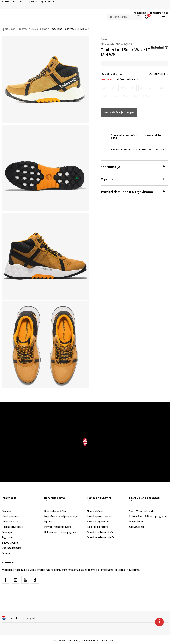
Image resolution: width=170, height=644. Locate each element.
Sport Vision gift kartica (143, 511)
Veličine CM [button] (133, 79)
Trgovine (7, 537)
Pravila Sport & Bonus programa (148, 516)
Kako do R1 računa (98, 527)
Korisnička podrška (55, 511)
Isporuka (49, 521)
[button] (124, 17)
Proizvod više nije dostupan (119, 112)
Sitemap (7, 553)
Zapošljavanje (10, 543)
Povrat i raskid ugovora (58, 527)
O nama (6, 511)
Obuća (34, 29)
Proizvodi (23, 29)
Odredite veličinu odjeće (101, 537)
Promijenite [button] (30, 618)
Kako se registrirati (98, 521)
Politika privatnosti (12, 527)
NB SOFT (92, 641)
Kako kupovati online (99, 516)
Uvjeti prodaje (10, 516)
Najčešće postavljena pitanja (61, 516)
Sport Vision (9, 29)
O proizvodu (133, 179)
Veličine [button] (120, 79)
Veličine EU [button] (107, 79)
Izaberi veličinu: (111, 74)
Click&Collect (137, 527)
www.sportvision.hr (70, 641)
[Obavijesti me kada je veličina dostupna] (104, 88)
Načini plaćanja (95, 511)
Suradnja (7, 532)
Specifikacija (133, 167)
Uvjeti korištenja (11, 521)
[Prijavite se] (147, 17)
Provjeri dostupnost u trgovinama (133, 191)
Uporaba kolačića (12, 548)
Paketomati (136, 521)
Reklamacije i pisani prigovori (61, 532)
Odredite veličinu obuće (100, 532)
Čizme (44, 29)
